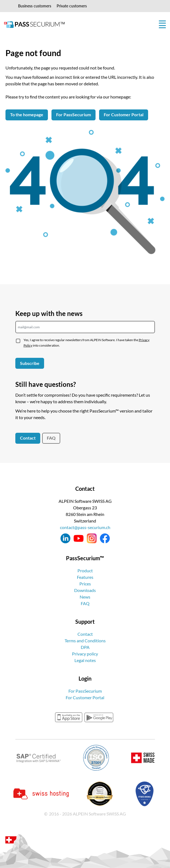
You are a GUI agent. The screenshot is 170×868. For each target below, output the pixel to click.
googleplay (99, 717)
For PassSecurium (74, 114)
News (85, 597)
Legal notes (85, 660)
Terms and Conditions (85, 641)
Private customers (72, 6)
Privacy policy (85, 654)
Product (85, 571)
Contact (28, 438)
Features (85, 577)
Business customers (35, 6)
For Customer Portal (124, 114)
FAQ (51, 438)
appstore (69, 717)
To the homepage (27, 114)
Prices (85, 584)
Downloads (85, 590)
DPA (85, 647)
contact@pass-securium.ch (85, 527)
